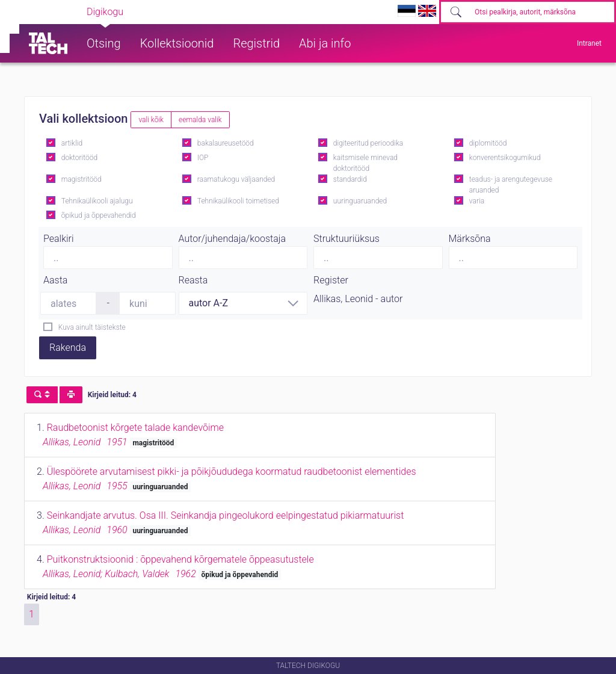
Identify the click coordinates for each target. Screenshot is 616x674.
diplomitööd (488, 143)
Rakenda (68, 348)
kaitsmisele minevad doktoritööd (365, 163)
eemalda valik (200, 120)
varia (477, 201)
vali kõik (151, 120)
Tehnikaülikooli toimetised (238, 201)
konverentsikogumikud (505, 158)
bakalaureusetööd (226, 143)
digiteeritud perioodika (368, 143)
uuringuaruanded (360, 201)
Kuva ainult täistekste (92, 327)
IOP (203, 158)
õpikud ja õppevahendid (99, 215)
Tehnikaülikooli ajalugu (97, 201)
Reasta (193, 280)
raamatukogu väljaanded (236, 179)
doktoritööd (79, 158)
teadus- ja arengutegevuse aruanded (511, 185)
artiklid (72, 143)
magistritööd (82, 179)
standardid (350, 179)
